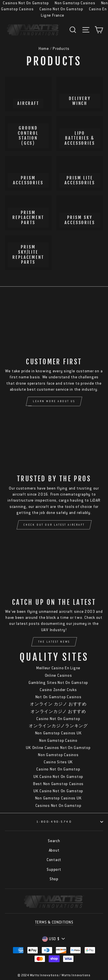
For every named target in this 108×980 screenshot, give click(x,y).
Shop (54, 879)
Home (44, 49)
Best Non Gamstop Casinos (58, 784)
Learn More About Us (54, 401)
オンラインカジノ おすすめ (58, 712)
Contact (54, 860)
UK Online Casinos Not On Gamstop (58, 748)
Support (54, 870)
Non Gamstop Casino (58, 741)
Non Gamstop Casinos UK (58, 733)
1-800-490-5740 (70, 822)
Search (54, 841)
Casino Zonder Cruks (58, 690)
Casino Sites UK (58, 762)
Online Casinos (58, 675)
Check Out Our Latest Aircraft (54, 525)
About (54, 850)
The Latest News (54, 642)
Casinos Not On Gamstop (58, 806)
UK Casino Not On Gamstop (58, 777)
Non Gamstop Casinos (58, 755)
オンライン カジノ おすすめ (58, 704)
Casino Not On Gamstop (61, 9)
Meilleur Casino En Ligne (58, 668)
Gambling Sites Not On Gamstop (58, 683)
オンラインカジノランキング (58, 726)
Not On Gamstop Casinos (58, 697)
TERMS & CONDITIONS (54, 922)
